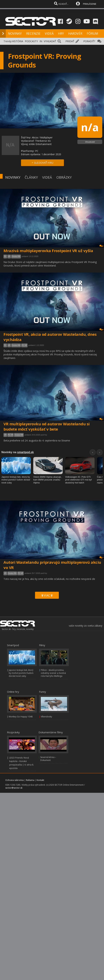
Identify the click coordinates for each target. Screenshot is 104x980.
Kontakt (40, 780)
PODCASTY (31, 41)
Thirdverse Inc (43, 141)
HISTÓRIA (18, 41)
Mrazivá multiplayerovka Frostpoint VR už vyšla (48, 251)
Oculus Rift (16, 256)
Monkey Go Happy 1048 (21, 717)
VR (9, 256)
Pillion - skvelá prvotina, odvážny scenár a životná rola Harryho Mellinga (53, 673)
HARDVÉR (75, 33)
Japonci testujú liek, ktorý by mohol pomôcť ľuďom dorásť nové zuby (21, 673)
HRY (61, 33)
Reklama (30, 780)
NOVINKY (15, 33)
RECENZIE (33, 33)
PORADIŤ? (89, 41)
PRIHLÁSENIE (90, 4)
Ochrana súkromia (14, 780)
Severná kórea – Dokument (48, 759)
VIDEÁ (49, 33)
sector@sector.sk (14, 788)
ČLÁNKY (31, 177)
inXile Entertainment (40, 144)
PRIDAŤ (70, 41)
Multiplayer (46, 137)
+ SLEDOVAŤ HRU (43, 163)
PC (5, 256)
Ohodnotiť (90, 142)
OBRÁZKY (64, 177)
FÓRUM (92, 33)
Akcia (35, 137)
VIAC (47, 595)
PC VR (24, 345)
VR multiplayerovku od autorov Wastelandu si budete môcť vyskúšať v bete (47, 426)
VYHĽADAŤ (50, 41)
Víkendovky (46, 717)
